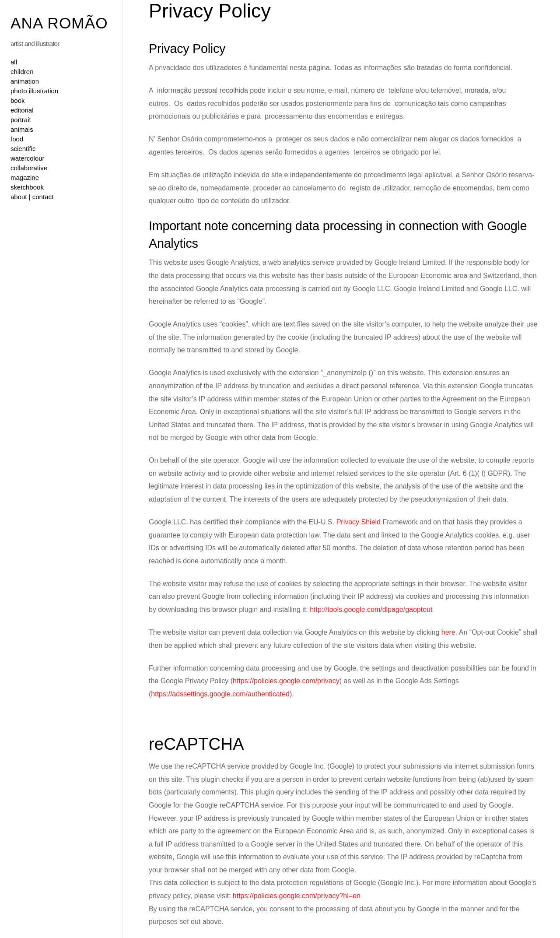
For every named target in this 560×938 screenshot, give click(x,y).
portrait (21, 120)
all (14, 62)
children (22, 72)
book (18, 100)
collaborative (29, 168)
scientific (23, 149)
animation (25, 81)
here (448, 632)
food (17, 139)
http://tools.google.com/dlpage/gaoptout (371, 610)
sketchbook (27, 187)
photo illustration (34, 91)
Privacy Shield (359, 522)
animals (22, 129)
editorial (22, 110)
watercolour (28, 158)
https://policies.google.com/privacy (286, 681)
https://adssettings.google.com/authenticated (220, 694)
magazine (25, 177)
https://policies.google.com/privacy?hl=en (297, 896)
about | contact (32, 197)
